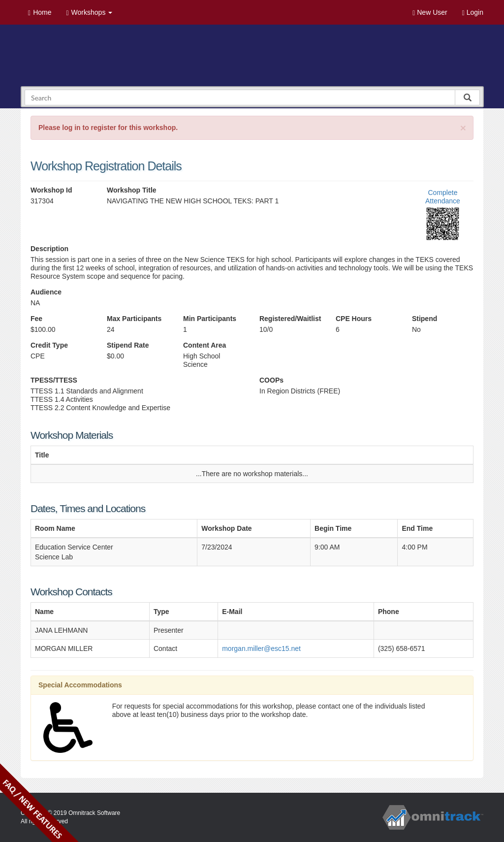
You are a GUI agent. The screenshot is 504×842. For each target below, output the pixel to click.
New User (430, 13)
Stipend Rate (128, 345)
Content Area (205, 345)
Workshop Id (51, 190)
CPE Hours (354, 319)
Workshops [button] (89, 13)
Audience (46, 292)
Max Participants (134, 319)
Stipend (425, 319)
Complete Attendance (443, 197)
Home (40, 13)
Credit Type (49, 345)
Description (49, 249)
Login (473, 13)
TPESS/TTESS (54, 380)
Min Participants (210, 319)
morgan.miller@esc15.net (261, 648)
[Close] (463, 128)
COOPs (271, 380)
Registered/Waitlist (290, 319)
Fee (36, 319)
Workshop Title (132, 190)
